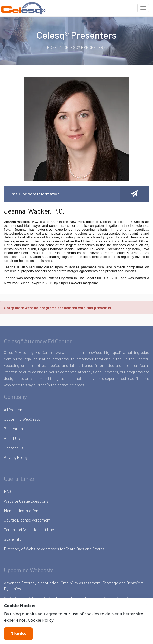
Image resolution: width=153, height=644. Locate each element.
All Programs (15, 410)
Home (52, 47)
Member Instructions (22, 511)
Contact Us (14, 448)
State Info (13, 539)
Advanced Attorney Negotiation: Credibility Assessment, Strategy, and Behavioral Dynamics (74, 586)
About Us (12, 438)
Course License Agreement (27, 520)
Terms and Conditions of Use (29, 529)
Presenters (13, 429)
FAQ (7, 491)
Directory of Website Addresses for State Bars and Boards (54, 549)
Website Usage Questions (26, 501)
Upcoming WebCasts (22, 419)
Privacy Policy (16, 457)
